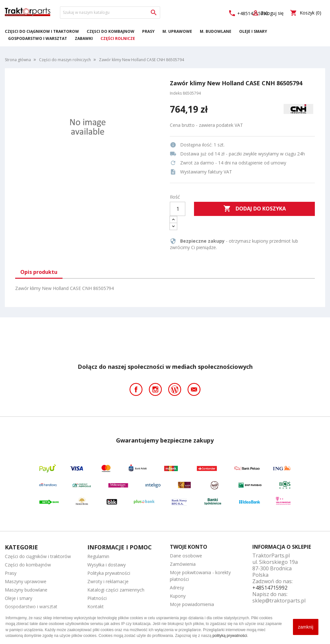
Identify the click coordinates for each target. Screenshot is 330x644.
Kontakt (96, 607)
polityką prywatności (230, 636)
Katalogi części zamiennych (116, 590)
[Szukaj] (110, 13)
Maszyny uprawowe (26, 581)
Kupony (178, 596)
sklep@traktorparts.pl (279, 601)
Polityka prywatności (109, 573)
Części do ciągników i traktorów (42, 31)
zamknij (306, 627)
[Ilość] (178, 209)
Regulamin (98, 556)
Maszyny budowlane (26, 590)
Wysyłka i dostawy (107, 565)
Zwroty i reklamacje (108, 581)
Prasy (148, 31)
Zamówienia (183, 564)
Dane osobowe (186, 556)
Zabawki (84, 38)
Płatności (97, 598)
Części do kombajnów (111, 31)
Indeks (176, 93)
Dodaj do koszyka (255, 209)
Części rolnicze (118, 38)
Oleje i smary (253, 31)
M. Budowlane (216, 31)
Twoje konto (189, 547)
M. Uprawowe (177, 31)
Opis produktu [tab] (39, 272)
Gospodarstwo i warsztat (38, 38)
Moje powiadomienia (192, 604)
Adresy (177, 588)
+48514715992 (270, 588)
